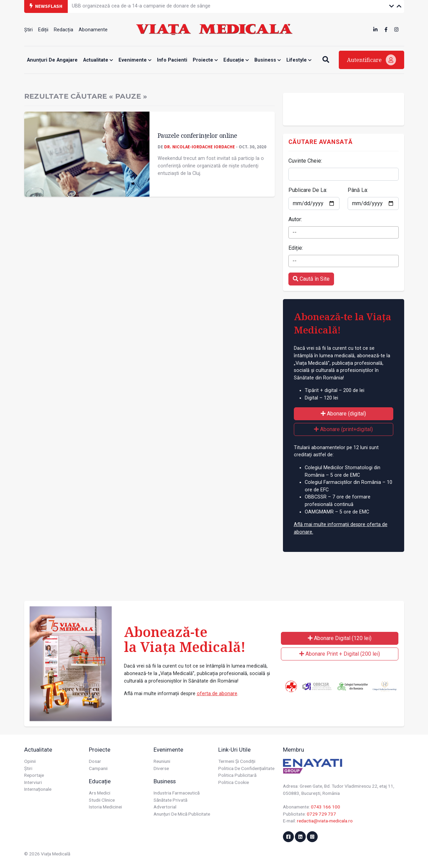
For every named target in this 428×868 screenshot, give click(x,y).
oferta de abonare (217, 694)
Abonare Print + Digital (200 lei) (340, 654)
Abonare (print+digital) (343, 429)
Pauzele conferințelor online (197, 135)
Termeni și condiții (237, 761)
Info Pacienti (172, 60)
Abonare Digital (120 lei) (340, 638)
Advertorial (165, 807)
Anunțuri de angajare (52, 60)
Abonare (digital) (343, 414)
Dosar (95, 761)
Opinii (30, 761)
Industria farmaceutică (177, 793)
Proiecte (205, 60)
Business (268, 60)
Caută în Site (311, 279)
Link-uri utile (234, 750)
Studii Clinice (102, 800)
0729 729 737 (321, 814)
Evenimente (135, 60)
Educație (236, 60)
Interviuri (33, 782)
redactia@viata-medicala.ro (325, 821)
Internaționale (38, 789)
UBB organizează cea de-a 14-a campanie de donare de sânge (141, 6)
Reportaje (34, 775)
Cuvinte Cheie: (305, 161)
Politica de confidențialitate (246, 768)
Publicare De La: (308, 190)
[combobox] (344, 232)
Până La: (358, 190)
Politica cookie (234, 782)
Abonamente (93, 30)
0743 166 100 (326, 807)
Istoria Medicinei (105, 807)
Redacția (64, 30)
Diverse (161, 768)
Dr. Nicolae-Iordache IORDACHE (200, 147)
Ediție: (296, 248)
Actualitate (98, 60)
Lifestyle (299, 60)
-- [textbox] (295, 232)
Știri (28, 30)
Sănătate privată (170, 800)
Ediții (43, 30)
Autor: (295, 219)
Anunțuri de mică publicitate (182, 814)
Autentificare (371, 60)
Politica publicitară (237, 775)
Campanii (98, 768)
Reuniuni (162, 761)
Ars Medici (100, 793)
